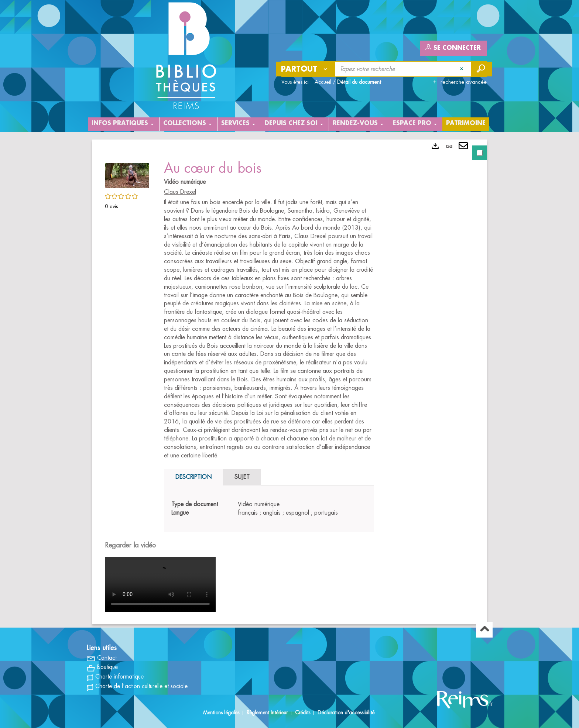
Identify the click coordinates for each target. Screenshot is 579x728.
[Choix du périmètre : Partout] (306, 69)
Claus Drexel (180, 192)
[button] (127, 174)
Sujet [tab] (242, 477)
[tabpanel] (289, 382)
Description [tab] (193, 477)
